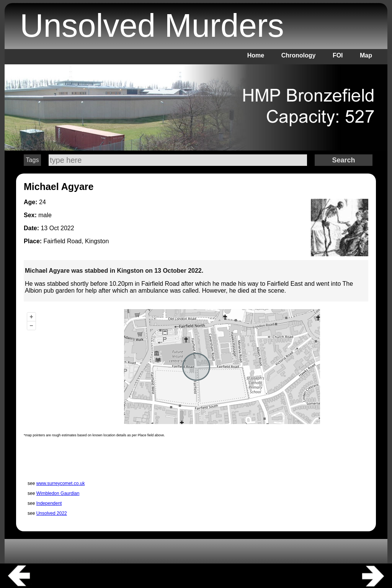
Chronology (299, 55)
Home (256, 55)
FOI (338, 55)
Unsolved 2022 (52, 513)
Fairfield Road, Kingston (76, 241)
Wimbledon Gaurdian (58, 493)
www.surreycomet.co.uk (61, 483)
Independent (49, 503)
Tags (33, 160)
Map (366, 55)
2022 (67, 228)
